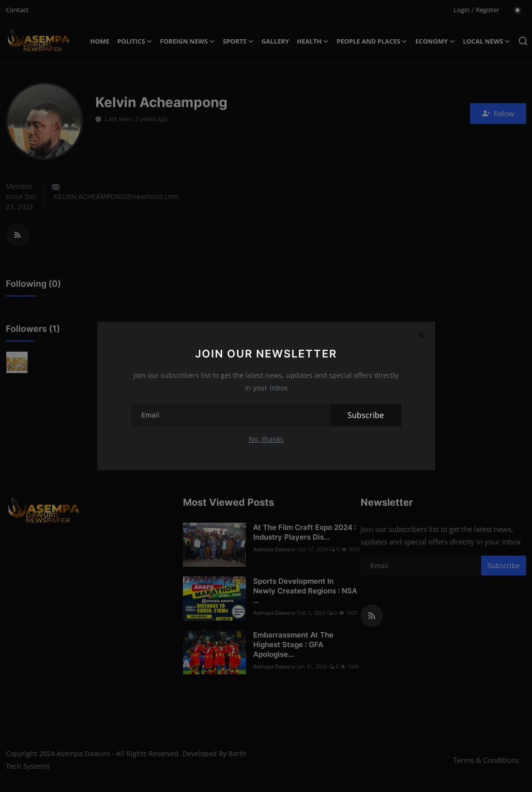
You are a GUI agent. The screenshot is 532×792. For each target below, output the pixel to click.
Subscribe (366, 415)
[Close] (422, 335)
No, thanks (266, 439)
